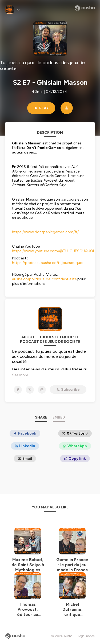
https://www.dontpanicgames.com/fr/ (45, 232)
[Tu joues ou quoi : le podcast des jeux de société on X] (30, 390)
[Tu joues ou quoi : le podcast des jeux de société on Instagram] (42, 390)
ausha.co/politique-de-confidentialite (44, 279)
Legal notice (86, 636)
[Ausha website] (85, 8)
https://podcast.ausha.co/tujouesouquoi (48, 263)
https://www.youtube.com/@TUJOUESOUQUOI (53, 251)
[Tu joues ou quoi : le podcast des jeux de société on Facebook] (18, 390)
